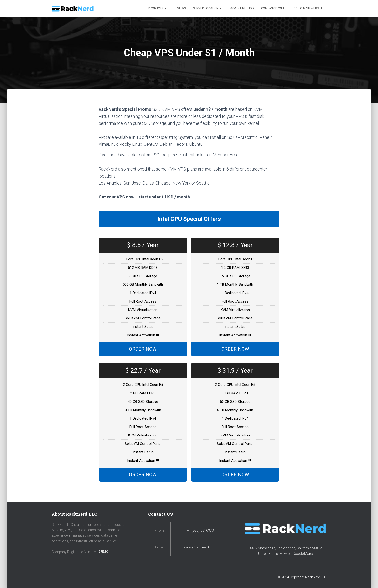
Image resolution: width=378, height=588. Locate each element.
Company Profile (274, 8)
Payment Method (241, 8)
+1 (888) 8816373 (200, 530)
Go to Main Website (308, 8)
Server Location (207, 8)
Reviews (180, 8)
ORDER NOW (143, 350)
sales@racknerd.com (200, 547)
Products (157, 8)
